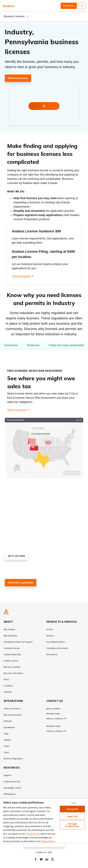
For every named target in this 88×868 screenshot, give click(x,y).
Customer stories (12, 648)
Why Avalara (9, 629)
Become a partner (12, 667)
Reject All (72, 816)
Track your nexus (17, 410)
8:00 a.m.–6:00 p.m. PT (56, 719)
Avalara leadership (12, 654)
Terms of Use (33, 834)
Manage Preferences (72, 825)
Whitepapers (10, 794)
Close (73, 803)
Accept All (72, 809)
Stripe (7, 746)
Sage (6, 734)
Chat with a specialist (21, 583)
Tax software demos (56, 642)
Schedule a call (13, 565)
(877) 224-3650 (16, 556)
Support (8, 775)
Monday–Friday (53, 726)
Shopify (7, 740)
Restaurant (33, 345)
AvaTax (50, 629)
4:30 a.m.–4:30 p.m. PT (56, 731)
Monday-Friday (53, 714)
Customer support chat (17, 592)
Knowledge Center (12, 788)
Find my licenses (18, 78)
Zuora (6, 752)
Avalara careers (11, 661)
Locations (8, 686)
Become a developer (14, 673)
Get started (69, 6)
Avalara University (12, 781)
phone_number (53, 709)
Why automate (10, 636)
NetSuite (8, 721)
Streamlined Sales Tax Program (18, 642)
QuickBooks (9, 727)
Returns (50, 636)
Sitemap (8, 692)
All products (52, 654)
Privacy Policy (48, 841)
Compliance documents (57, 648)
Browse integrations (13, 759)
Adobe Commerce (12, 709)
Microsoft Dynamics (13, 715)
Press (6, 679)
